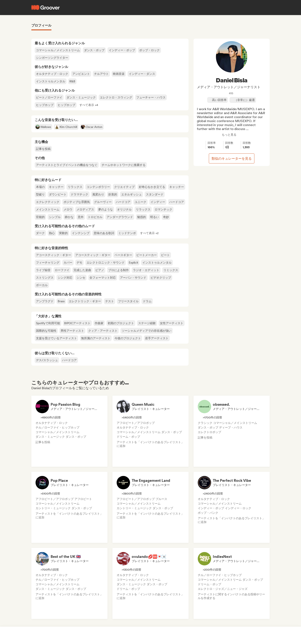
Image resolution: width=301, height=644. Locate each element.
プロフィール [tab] (41, 25)
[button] (89, 105)
